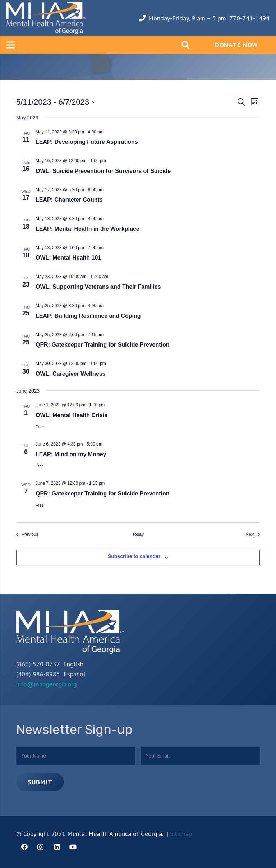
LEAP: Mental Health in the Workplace (88, 229)
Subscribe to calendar (134, 556)
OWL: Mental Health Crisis (72, 415)
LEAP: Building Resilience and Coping (88, 316)
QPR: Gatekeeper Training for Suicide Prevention (103, 345)
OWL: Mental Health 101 (68, 258)
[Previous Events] (27, 534)
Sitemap (181, 834)
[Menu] (11, 45)
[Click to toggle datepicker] (56, 102)
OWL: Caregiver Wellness (70, 374)
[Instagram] (40, 847)
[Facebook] (24, 847)
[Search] (185, 45)
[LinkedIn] (57, 847)
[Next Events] (253, 534)
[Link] (46, 18)
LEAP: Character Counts (69, 200)
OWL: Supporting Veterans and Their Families (98, 287)
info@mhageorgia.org (47, 684)
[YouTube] (73, 847)
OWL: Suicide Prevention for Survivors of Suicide (103, 171)
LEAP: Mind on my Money (71, 454)
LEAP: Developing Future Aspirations (87, 142)
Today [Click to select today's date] (138, 534)
